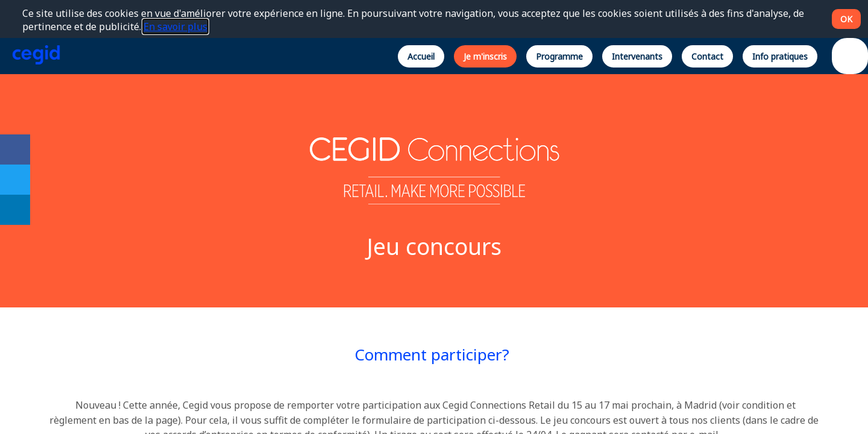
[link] (15, 149)
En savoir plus (175, 27)
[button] (421, 56)
